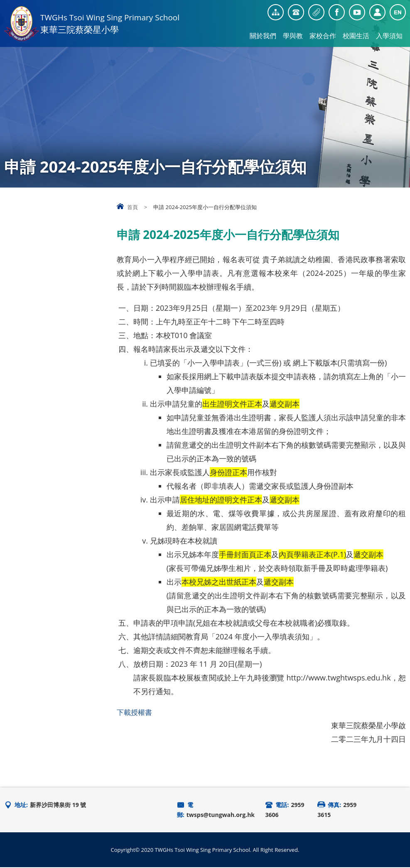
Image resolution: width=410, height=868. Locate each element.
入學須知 (389, 36)
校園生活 (356, 36)
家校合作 (323, 36)
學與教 (293, 36)
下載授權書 (135, 712)
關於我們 (263, 36)
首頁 (133, 207)
